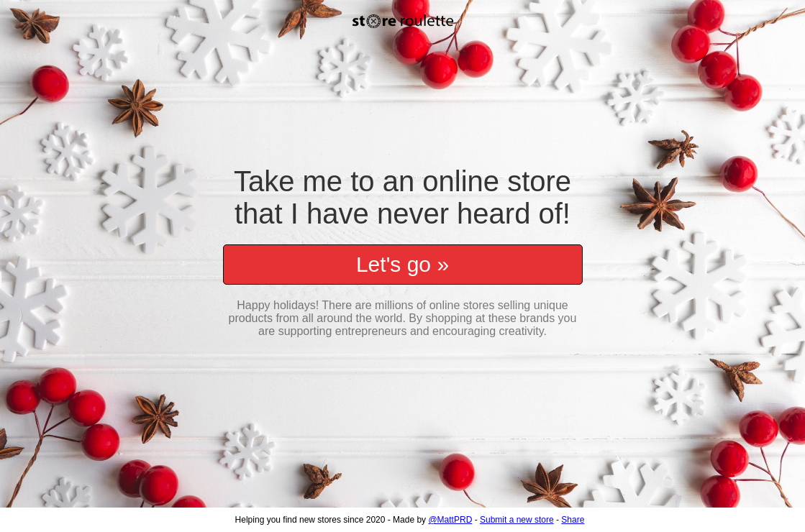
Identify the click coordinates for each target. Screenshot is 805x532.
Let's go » (402, 257)
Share (573, 520)
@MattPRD (450, 520)
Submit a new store (517, 520)
